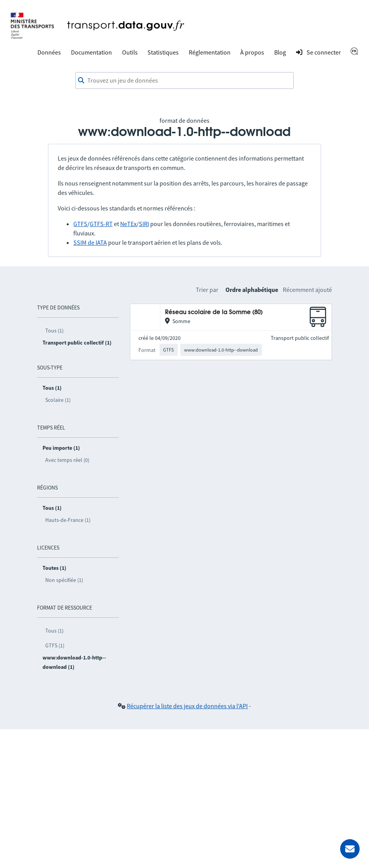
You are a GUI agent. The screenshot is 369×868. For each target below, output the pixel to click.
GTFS (80, 224)
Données (49, 52)
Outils (130, 52)
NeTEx (128, 224)
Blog (280, 52)
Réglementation (210, 52)
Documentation (91, 52)
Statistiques (163, 52)
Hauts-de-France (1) (68, 520)
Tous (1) (54, 331)
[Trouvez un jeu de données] (184, 81)
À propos (252, 52)
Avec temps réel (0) (67, 460)
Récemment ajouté (307, 290)
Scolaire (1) (58, 400)
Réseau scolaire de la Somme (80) (214, 312)
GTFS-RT (101, 224)
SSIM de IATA (90, 242)
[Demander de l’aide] (350, 849)
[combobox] (184, 81)
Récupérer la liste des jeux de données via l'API (187, 706)
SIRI (144, 224)
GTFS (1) (55, 645)
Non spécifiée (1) (64, 580)
